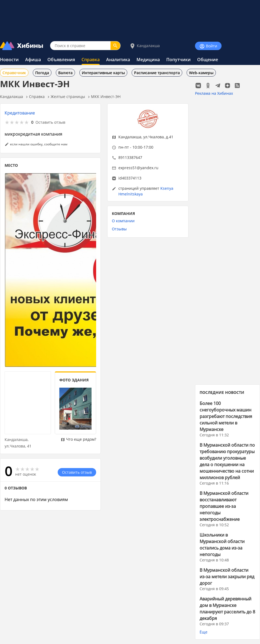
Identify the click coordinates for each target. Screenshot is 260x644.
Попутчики (178, 60)
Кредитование (20, 113)
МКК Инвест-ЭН (106, 97)
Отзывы (119, 229)
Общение (208, 60)
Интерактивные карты (103, 73)
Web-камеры (201, 73)
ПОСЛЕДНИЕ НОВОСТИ (222, 392)
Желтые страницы (68, 97)
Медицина (148, 60)
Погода (42, 73)
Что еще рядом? (78, 439)
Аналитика (118, 60)
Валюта (65, 73)
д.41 (170, 137)
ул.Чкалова (154, 137)
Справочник (14, 73)
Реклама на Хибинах (214, 93)
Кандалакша (144, 46)
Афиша (33, 60)
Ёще (204, 632)
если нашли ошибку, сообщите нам (39, 144)
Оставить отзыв (50, 122)
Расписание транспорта (157, 73)
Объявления (61, 60)
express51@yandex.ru (138, 168)
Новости (9, 60)
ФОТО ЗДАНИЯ (74, 380)
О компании (123, 221)
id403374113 (130, 178)
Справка (91, 60)
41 (29, 446)
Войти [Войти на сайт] (208, 46)
